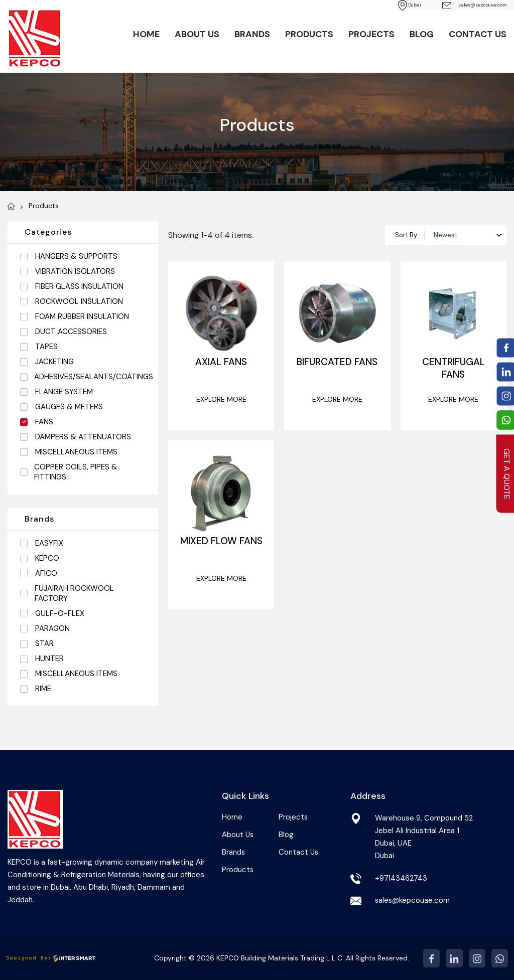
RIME (43, 689)
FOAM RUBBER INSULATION (82, 316)
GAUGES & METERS (69, 407)
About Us (197, 35)
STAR (44, 643)
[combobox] (466, 235)
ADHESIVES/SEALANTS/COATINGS (94, 377)
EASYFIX (49, 543)
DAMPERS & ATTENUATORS (83, 437)
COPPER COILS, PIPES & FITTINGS (76, 472)
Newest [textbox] (445, 235)
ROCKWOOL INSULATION (79, 301)
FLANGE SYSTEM (64, 392)
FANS (44, 422)
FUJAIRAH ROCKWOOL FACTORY (74, 593)
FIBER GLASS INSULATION (79, 286)
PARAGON (52, 628)
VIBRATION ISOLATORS (75, 271)
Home (146, 35)
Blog (422, 35)
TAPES (46, 347)
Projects (371, 35)
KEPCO (47, 558)
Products (309, 35)
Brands (252, 35)
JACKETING (54, 362)
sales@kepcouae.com (458, 6)
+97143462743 (401, 878)
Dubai (372, 5)
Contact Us (478, 35)
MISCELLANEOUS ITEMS (76, 452)
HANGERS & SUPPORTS (76, 256)
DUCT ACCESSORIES (71, 332)
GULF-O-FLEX (60, 613)
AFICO (46, 573)
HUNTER (49, 659)
